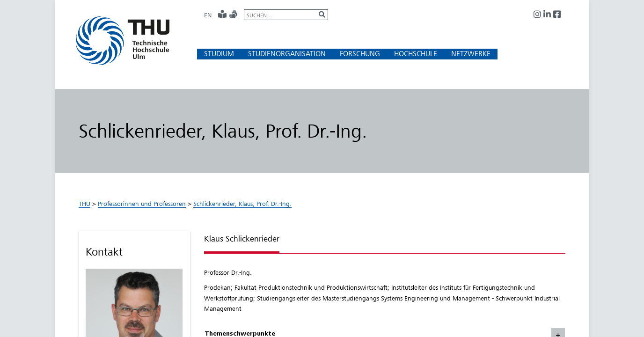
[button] (219, 54)
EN (208, 15)
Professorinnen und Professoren (142, 204)
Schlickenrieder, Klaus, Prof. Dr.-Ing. (242, 204)
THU (84, 204)
